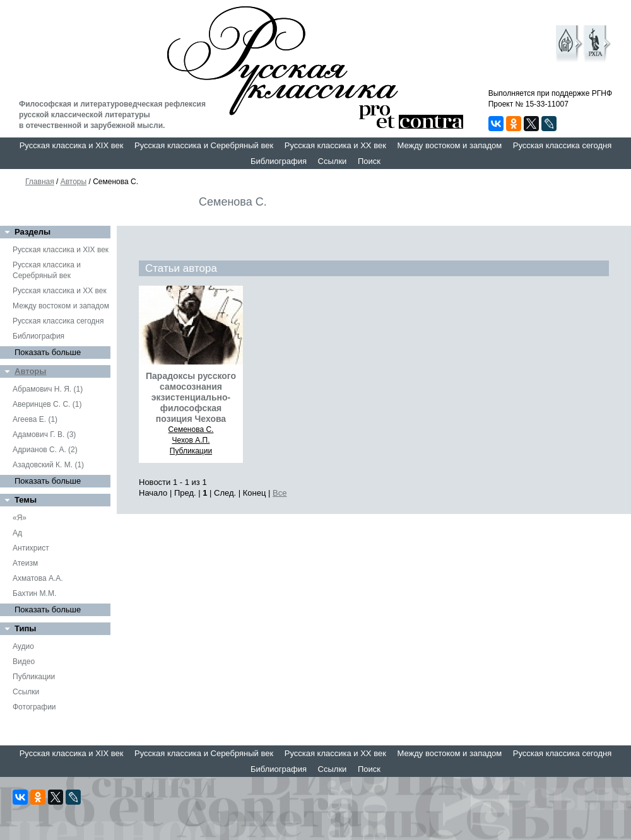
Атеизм (25, 563)
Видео (24, 662)
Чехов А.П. (191, 440)
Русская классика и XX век (335, 145)
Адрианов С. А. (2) (45, 450)
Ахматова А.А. (38, 578)
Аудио (23, 646)
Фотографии (34, 707)
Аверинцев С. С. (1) (47, 404)
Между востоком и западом (449, 145)
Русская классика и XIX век (72, 145)
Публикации (34, 677)
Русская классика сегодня (563, 145)
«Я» (20, 518)
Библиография (279, 161)
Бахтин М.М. (34, 593)
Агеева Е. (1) (35, 419)
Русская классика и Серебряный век (204, 145)
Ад (17, 533)
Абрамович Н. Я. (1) (48, 389)
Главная (40, 182)
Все (280, 493)
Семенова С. (191, 429)
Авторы (74, 182)
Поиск (369, 161)
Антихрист (31, 548)
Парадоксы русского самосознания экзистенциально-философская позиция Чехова (191, 397)
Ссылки (333, 161)
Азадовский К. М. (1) (48, 465)
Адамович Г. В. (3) (44, 435)
